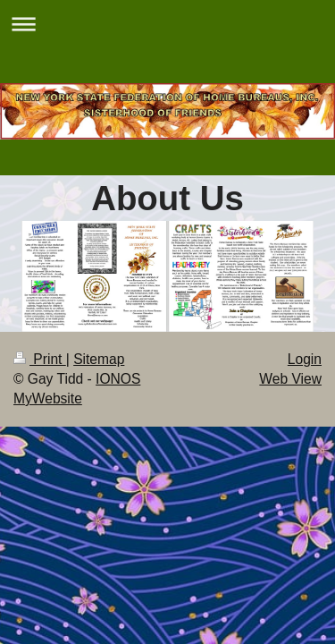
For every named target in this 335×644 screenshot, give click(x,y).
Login (305, 359)
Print (40, 359)
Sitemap (99, 359)
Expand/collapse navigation (167, 24)
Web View (290, 379)
